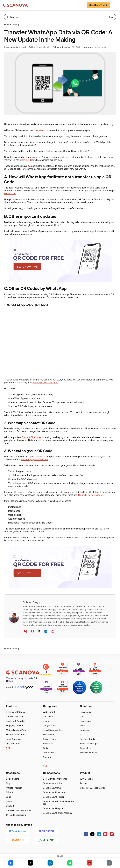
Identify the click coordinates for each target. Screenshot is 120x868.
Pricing (83, 789)
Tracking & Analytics (16, 727)
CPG (82, 722)
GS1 (45, 767)
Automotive (86, 754)
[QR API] (18, 845)
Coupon (47, 763)
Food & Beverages (89, 749)
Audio (46, 754)
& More (10, 754)
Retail (83, 731)
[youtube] (105, 840)
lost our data (34, 163)
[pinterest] (112, 840)
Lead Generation (14, 745)
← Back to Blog (11, 24)
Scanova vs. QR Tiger (53, 803)
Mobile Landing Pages (17, 736)
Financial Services (89, 758)
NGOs (83, 740)
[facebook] (86, 840)
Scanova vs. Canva (52, 794)
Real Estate (48, 758)
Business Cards (87, 745)
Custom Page (49, 745)
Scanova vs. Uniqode (53, 814)
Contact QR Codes (32, 440)
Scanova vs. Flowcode (54, 798)
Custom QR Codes (15, 722)
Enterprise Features (16, 740)
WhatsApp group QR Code (40, 462)
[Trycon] (28, 693)
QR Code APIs (13, 749)
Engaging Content (15, 731)
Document (48, 722)
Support (10, 812)
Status (9, 807)
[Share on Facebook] (11, 863)
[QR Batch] (46, 837)
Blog (8, 789)
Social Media (49, 740)
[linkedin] (99, 840)
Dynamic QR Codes (15, 718)
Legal (9, 803)
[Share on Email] (90, 863)
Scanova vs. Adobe (52, 789)
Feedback (48, 749)
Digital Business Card (53, 736)
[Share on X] (30, 863)
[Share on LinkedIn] (50, 863)
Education (85, 736)
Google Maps (49, 731)
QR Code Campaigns (16, 821)
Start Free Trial (99, 5)
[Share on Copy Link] (109, 863)
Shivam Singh (43, 47)
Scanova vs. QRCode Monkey (57, 819)
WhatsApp (43, 133)
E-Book (10, 798)
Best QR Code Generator (55, 785)
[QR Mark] (46, 845)
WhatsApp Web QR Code (52, 385)
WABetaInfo (24, 196)
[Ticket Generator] (18, 837)
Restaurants (86, 718)
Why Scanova (87, 785)
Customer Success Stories (19, 816)
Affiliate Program (14, 794)
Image (46, 727)
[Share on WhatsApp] (70, 863)
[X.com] (92, 840)
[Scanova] (16, 5)
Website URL (49, 718)
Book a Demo (13, 785)
